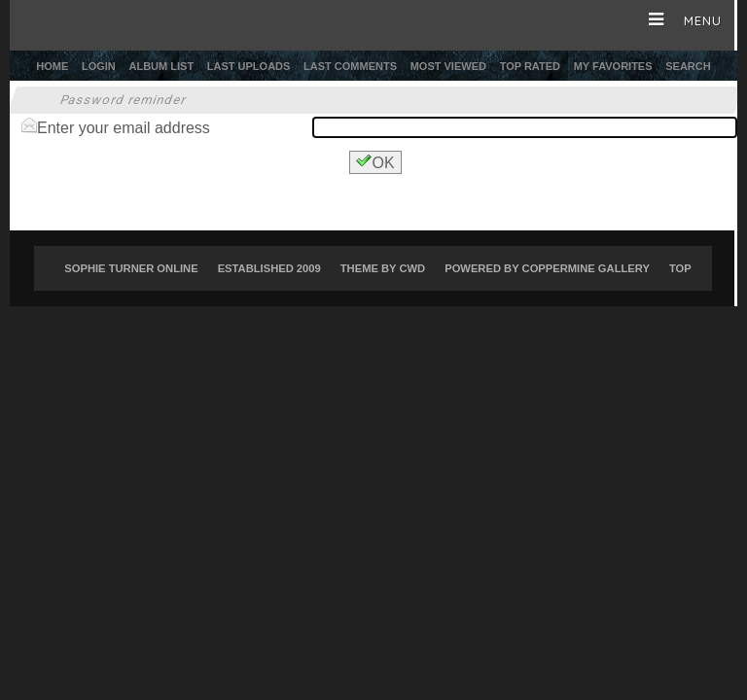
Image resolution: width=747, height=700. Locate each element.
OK (375, 162)
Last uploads (249, 66)
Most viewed (448, 66)
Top (680, 268)
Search (688, 66)
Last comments (350, 66)
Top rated (530, 66)
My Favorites (613, 66)
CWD (412, 268)
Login (99, 66)
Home (52, 66)
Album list (162, 66)
